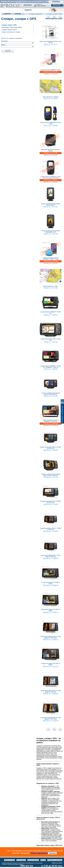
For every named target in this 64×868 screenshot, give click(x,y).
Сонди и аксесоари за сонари (11, 32)
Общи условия (9, 860)
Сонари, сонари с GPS (54, 14)
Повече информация (39, 853)
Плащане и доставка (55, 860)
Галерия (7, 14)
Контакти (28, 5)
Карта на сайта (57, 863)
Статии (18, 14)
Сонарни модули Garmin (9, 30)
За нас (43, 860)
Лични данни (21, 860)
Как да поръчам (33, 860)
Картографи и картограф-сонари (12, 27)
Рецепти (28, 10)
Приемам (52, 853)
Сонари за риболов (36, 14)
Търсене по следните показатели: (12, 38)
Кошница (56, 2)
